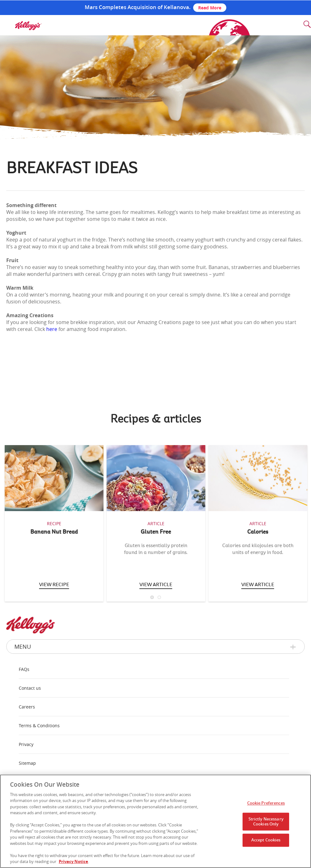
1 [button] (152, 597)
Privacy (26, 744)
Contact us (30, 688)
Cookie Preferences (266, 803)
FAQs (24, 669)
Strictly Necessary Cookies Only (266, 821)
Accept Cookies (266, 840)
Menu (23, 647)
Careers (27, 707)
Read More (210, 8)
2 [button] (159, 597)
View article (156, 585)
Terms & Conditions (39, 726)
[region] (155, 821)
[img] (28, 26)
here (52, 329)
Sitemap (27, 763)
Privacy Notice (73, 861)
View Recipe (54, 585)
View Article (258, 585)
